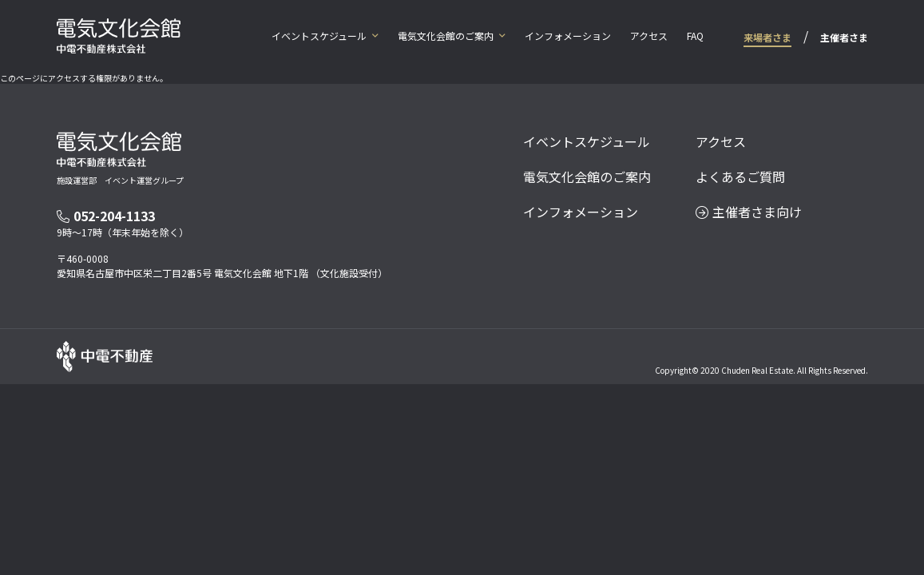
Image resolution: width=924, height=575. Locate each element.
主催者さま (844, 37)
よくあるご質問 (740, 176)
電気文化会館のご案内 (446, 36)
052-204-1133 (106, 216)
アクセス (649, 36)
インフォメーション (568, 36)
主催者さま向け (749, 212)
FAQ (695, 36)
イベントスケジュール (319, 36)
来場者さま (767, 37)
